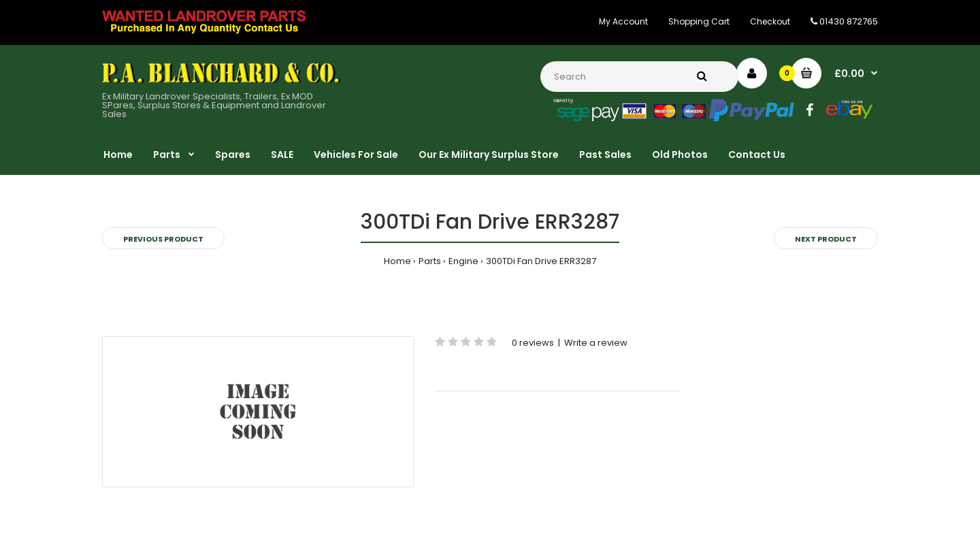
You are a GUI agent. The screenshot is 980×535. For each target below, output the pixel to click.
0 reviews (533, 343)
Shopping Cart (699, 21)
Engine (463, 261)
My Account (623, 21)
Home (397, 261)
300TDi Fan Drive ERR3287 (541, 261)
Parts (430, 261)
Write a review (596, 343)
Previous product (163, 239)
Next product (826, 239)
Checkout (770, 21)
